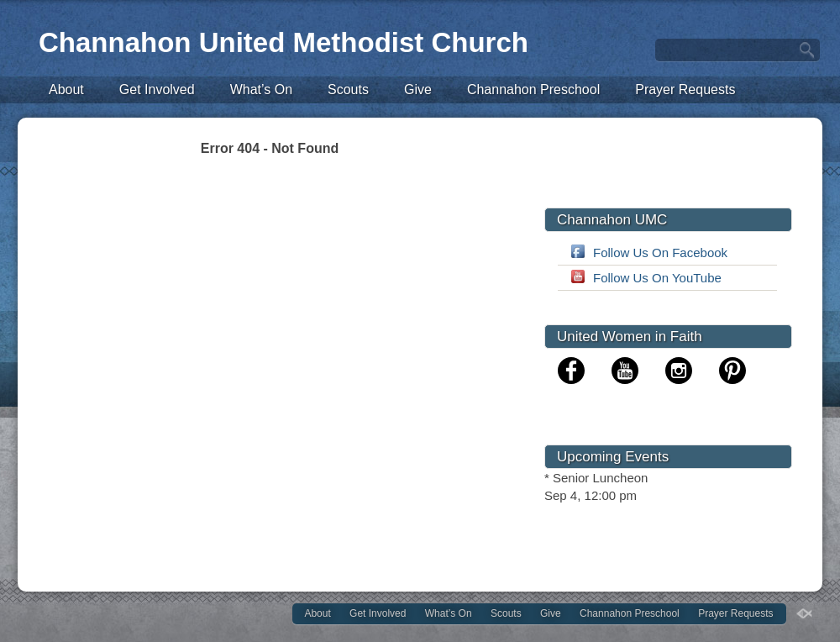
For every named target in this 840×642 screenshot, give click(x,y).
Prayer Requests (685, 89)
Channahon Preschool (533, 89)
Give (418, 89)
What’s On (261, 89)
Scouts (348, 89)
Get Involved (157, 89)
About (66, 89)
